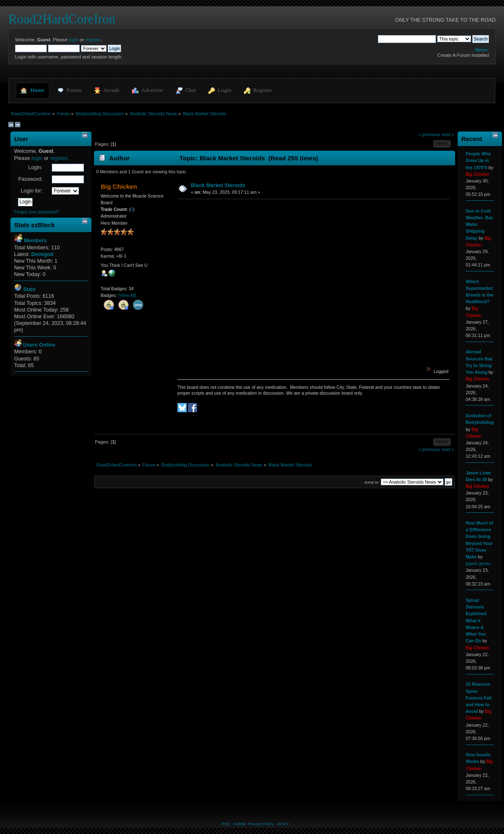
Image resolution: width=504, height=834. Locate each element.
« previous (429, 134)
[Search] (407, 39)
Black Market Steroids (218, 185)
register (93, 40)
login (73, 40)
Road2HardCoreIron (62, 19)
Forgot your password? (37, 212)
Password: (30, 179)
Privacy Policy (261, 824)
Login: (35, 167)
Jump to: (372, 482)
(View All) (127, 295)
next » (448, 134)
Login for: (32, 191)
